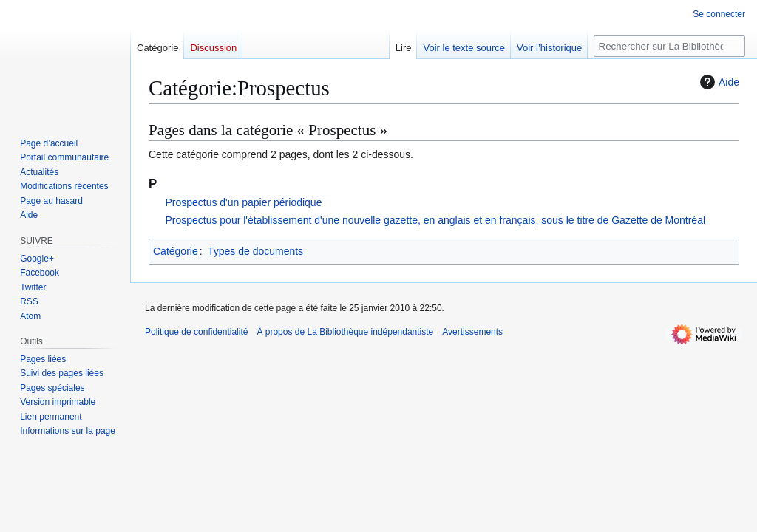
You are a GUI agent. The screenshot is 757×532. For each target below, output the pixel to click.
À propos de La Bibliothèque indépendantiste (345, 332)
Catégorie (176, 251)
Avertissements (472, 332)
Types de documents (255, 251)
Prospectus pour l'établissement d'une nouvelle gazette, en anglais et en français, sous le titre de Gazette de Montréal (435, 220)
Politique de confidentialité (196, 332)
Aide (718, 82)
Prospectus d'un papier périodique (243, 202)
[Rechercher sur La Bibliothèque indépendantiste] (669, 46)
